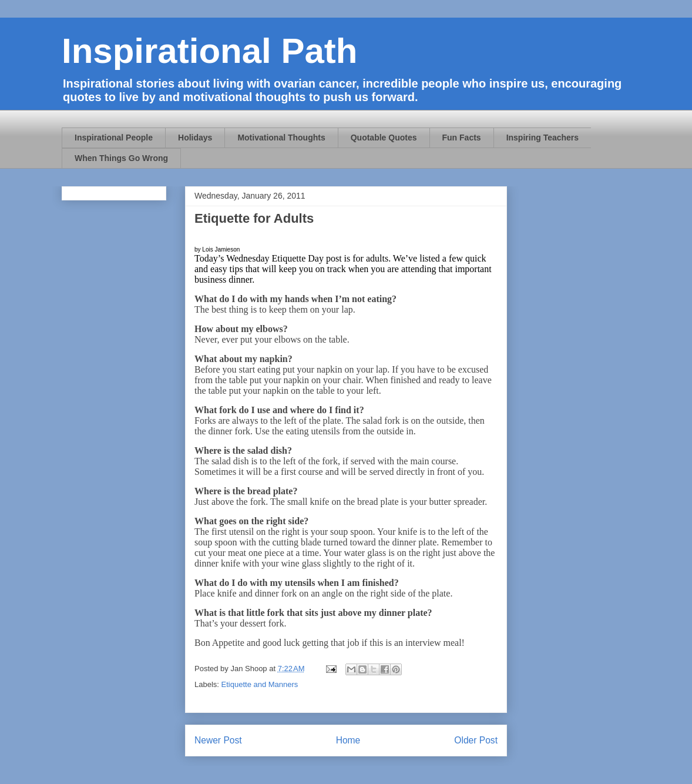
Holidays (195, 138)
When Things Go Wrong (121, 158)
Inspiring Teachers (542, 138)
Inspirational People (114, 138)
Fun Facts (462, 138)
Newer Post (218, 740)
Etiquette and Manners (260, 684)
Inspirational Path (209, 51)
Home (348, 740)
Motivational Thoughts (281, 138)
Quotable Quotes (384, 138)
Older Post (476, 740)
